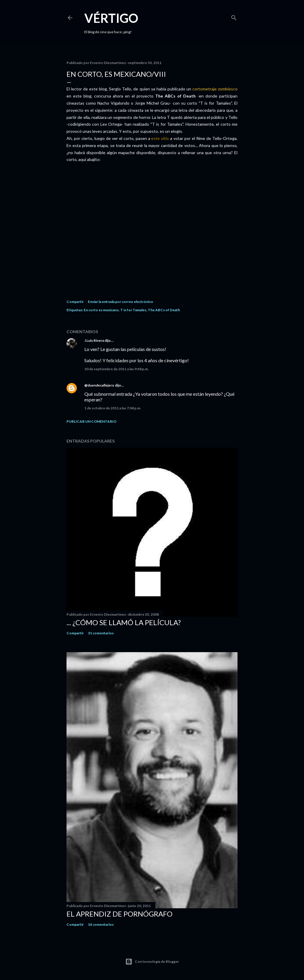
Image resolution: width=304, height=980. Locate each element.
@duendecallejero (99, 385)
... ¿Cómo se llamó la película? (124, 622)
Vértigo (111, 18)
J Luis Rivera (94, 340)
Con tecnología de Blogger (152, 962)
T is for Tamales (133, 310)
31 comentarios (101, 633)
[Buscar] (234, 16)
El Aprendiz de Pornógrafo (119, 914)
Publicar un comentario (91, 421)
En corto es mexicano (101, 310)
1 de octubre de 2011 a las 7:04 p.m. (113, 408)
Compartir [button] (75, 302)
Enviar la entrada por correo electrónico (121, 302)
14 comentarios (101, 924)
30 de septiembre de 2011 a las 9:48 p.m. (117, 369)
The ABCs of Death (164, 310)
